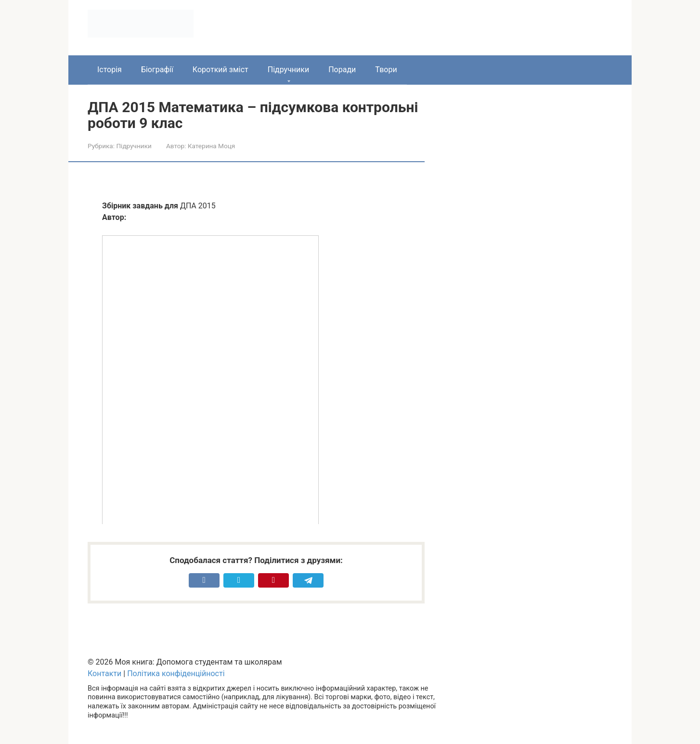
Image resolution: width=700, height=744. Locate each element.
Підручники (288, 70)
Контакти (104, 673)
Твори (386, 70)
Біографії (157, 70)
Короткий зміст (220, 70)
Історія (110, 70)
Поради (342, 70)
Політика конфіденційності (176, 673)
